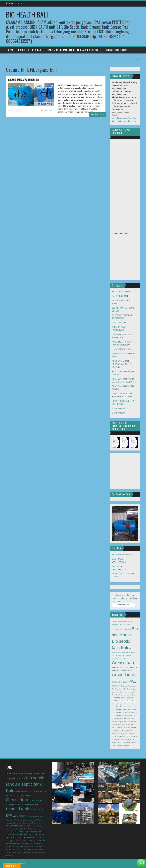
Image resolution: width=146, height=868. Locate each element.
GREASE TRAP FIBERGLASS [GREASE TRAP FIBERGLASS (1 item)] (122, 670)
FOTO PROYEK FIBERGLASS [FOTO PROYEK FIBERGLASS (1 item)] (25, 795)
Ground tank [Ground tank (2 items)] (123, 675)
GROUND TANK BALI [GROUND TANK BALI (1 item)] (119, 682)
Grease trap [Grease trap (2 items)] (123, 663)
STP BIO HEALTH (120, 408)
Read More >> (97, 114)
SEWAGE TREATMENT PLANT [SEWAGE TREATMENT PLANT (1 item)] (127, 728)
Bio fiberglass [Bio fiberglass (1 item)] (29, 773)
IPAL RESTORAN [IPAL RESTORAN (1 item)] (118, 686)
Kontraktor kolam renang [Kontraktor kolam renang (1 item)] (120, 695)
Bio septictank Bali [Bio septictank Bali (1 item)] (20, 791)
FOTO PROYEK (119, 323)
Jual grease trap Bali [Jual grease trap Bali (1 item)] (31, 820)
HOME (11, 50)
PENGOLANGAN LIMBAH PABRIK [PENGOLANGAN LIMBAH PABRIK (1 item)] (124, 716)
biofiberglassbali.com (126, 121)
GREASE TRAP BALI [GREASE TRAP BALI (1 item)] (119, 667)
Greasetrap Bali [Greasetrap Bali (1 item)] (132, 667)
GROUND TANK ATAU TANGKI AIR (23, 80)
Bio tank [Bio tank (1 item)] (119, 655)
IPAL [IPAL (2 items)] (132, 681)
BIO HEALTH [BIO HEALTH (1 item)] (123, 624)
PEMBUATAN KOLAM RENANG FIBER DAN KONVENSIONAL (73, 50)
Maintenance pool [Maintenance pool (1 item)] (37, 823)
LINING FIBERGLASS (122, 349)
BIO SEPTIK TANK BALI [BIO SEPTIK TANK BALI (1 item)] (35, 791)
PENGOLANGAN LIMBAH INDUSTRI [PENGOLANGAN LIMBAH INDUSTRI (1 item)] (125, 713)
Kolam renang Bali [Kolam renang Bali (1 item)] (129, 692)
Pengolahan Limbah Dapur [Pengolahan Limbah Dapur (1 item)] (126, 704)
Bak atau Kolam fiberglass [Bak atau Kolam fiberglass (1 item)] (121, 621)
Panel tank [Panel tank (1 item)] (120, 701)
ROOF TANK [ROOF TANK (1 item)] (26, 841)
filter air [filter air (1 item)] (124, 655)
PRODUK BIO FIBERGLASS (30, 50)
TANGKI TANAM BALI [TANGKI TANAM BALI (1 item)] (124, 743)
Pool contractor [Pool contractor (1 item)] (127, 722)
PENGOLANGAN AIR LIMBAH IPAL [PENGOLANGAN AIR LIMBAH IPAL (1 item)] (124, 710)
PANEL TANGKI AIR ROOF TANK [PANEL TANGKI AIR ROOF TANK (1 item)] (17, 826)
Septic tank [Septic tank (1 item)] (120, 725)
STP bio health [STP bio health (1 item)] (11, 853)
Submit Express (123, 604)
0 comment (47, 110)
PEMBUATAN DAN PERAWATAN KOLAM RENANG (122, 364)
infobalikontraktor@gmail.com (125, 118)
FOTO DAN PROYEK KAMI (115, 50)
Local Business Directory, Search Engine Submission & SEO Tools (125, 598)
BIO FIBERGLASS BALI (123, 554)
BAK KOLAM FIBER (121, 292)
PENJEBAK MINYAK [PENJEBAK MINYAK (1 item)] (119, 719)
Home (135, 59)
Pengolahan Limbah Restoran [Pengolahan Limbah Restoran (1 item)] (122, 707)
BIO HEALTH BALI (27, 14)
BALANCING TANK (121, 296)
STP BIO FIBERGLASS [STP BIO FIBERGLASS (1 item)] (120, 740)
